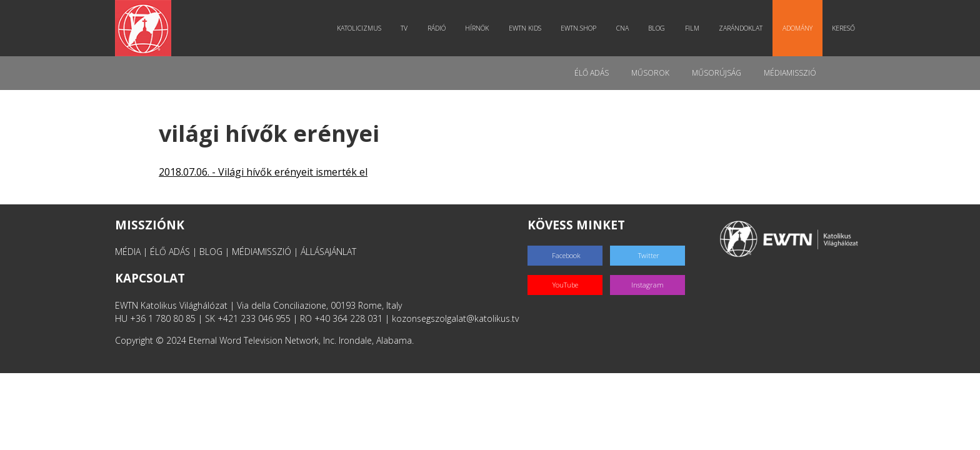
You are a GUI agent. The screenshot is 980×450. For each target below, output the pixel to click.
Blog (657, 28)
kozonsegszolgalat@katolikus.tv (455, 318)
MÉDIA (128, 252)
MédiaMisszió (790, 73)
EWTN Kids (525, 28)
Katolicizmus (359, 28)
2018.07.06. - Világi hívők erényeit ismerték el (263, 172)
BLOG (211, 252)
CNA (622, 28)
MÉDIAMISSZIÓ (262, 252)
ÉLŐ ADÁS (170, 252)
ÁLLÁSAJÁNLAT (328, 252)
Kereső (843, 28)
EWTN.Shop (578, 28)
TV (404, 28)
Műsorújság (717, 73)
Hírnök (477, 28)
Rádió (437, 28)
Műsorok (650, 73)
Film (692, 28)
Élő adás (592, 73)
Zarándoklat (741, 28)
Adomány (797, 28)
